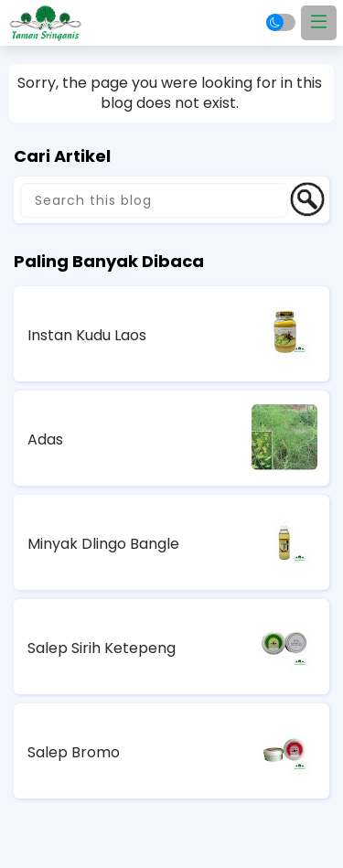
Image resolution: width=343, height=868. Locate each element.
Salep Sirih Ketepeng (102, 648)
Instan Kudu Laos (87, 335)
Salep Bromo (74, 752)
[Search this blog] (154, 200)
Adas (45, 439)
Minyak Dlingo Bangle (103, 544)
